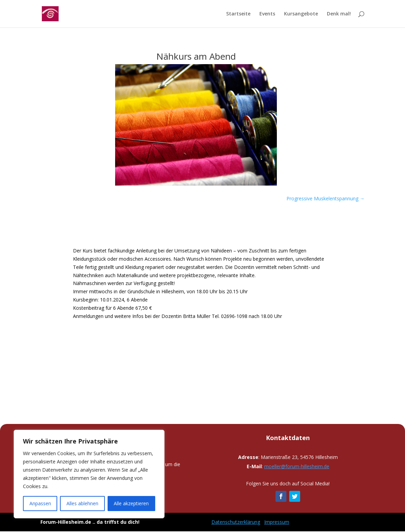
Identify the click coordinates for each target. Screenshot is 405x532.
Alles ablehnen (82, 503)
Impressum (277, 522)
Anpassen (40, 503)
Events (267, 14)
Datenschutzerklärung (236, 522)
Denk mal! (339, 14)
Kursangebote (301, 14)
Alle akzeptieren (131, 503)
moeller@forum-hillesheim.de (297, 466)
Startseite (238, 14)
